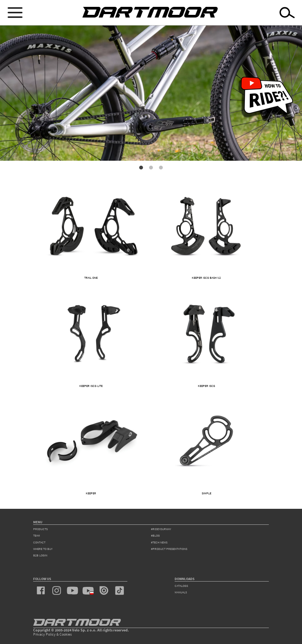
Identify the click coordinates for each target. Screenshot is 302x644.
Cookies (66, 634)
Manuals (181, 592)
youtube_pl (88, 591)
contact (39, 542)
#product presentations (169, 549)
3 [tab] (161, 168)
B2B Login (40, 555)
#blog (155, 535)
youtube (72, 591)
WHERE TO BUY (43, 549)
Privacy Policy (44, 634)
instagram (57, 591)
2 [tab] (151, 168)
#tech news (159, 542)
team (37, 535)
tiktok (120, 591)
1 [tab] (141, 168)
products (40, 529)
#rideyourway (161, 529)
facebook (41, 591)
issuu (104, 591)
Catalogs (181, 586)
